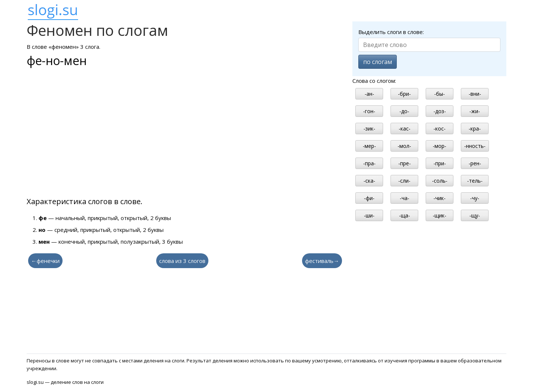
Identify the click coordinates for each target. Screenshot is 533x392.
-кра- (475, 129)
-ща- (405, 215)
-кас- (405, 129)
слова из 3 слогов (182, 261)
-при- (440, 163)
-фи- (369, 198)
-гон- (369, 111)
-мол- (404, 146)
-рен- (475, 163)
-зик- (369, 129)
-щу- (475, 215)
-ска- (369, 181)
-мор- (440, 146)
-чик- (440, 198)
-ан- (369, 94)
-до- (404, 111)
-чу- (475, 198)
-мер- (369, 146)
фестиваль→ (322, 261)
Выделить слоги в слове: (391, 32)
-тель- (475, 181)
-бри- (404, 94)
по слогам (378, 62)
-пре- (405, 163)
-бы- (440, 94)
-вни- (475, 94)
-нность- (475, 146)
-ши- (369, 215)
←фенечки (45, 261)
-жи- (475, 111)
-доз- (440, 111)
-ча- (405, 198)
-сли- (404, 181)
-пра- (369, 163)
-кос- (440, 129)
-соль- (440, 181)
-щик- (440, 215)
